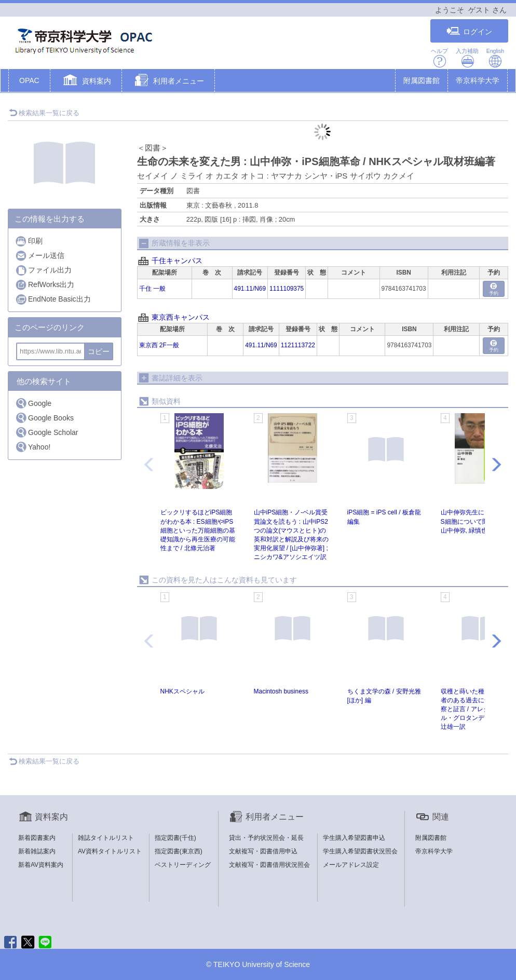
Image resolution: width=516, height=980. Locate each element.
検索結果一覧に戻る (44, 113)
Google (33, 403)
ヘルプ (439, 58)
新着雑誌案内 (37, 851)
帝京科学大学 (478, 80)
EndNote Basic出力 (53, 299)
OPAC (29, 80)
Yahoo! (33, 447)
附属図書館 (422, 80)
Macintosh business (281, 691)
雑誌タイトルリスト (106, 838)
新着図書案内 (37, 838)
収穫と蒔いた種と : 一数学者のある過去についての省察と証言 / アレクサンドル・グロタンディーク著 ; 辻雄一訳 (478, 709)
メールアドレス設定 (351, 865)
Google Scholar (47, 432)
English (495, 58)
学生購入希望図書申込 (354, 838)
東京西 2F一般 (159, 345)
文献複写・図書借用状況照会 (269, 865)
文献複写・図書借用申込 (263, 851)
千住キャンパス (177, 261)
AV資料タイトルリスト (110, 851)
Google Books (44, 418)
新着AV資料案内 (41, 865)
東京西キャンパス (181, 317)
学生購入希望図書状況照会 (360, 851)
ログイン (469, 31)
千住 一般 (152, 289)
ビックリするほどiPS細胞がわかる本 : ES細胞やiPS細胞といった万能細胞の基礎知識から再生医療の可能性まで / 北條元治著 (198, 530)
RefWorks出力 (45, 285)
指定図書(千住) (175, 838)
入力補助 (467, 58)
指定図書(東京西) (179, 851)
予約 (494, 289)
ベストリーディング (183, 865)
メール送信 (40, 256)
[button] (86, 81)
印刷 (29, 241)
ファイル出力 (43, 270)
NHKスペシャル (182, 691)
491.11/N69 (250, 289)
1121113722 (298, 345)
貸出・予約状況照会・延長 (266, 838)
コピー (99, 351)
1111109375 (287, 289)
